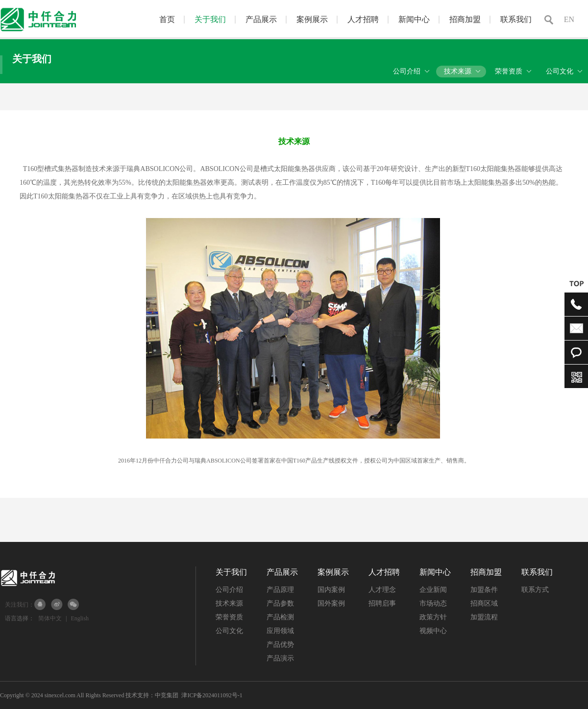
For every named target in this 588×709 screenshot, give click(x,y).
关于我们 (210, 19)
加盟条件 (484, 590)
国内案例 (331, 590)
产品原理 (280, 590)
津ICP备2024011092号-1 (212, 695)
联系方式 (535, 590)
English (80, 618)
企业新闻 (433, 590)
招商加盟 (465, 19)
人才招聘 (363, 19)
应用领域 (280, 631)
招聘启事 (382, 603)
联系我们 (516, 19)
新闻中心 (414, 19)
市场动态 (433, 603)
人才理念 (382, 590)
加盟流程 (484, 617)
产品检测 (280, 617)
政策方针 (433, 617)
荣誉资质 (229, 617)
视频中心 (433, 631)
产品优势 (280, 645)
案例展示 (312, 19)
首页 (167, 19)
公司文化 (229, 631)
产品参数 (280, 603)
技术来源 (229, 603)
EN (569, 19)
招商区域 (484, 603)
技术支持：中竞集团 (152, 695)
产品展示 (261, 19)
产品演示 (280, 658)
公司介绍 (229, 590)
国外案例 (331, 603)
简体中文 (50, 618)
